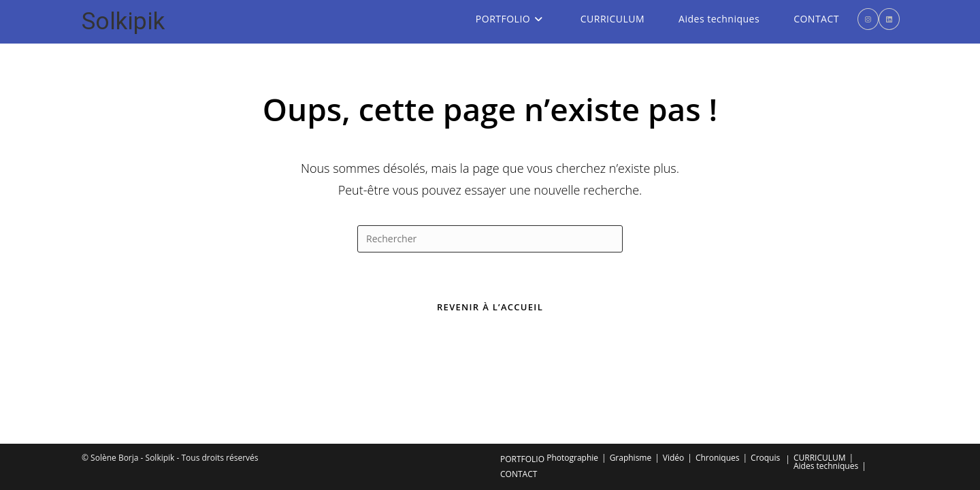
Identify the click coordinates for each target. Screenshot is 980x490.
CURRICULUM (820, 369)
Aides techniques (826, 377)
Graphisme (631, 369)
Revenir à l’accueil (490, 307)
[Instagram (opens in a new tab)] (868, 19)
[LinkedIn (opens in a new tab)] (889, 19)
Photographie (572, 369)
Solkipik (123, 21)
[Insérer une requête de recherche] (490, 239)
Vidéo (673, 369)
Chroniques (718, 369)
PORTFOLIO (522, 371)
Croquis (765, 369)
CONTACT (519, 386)
